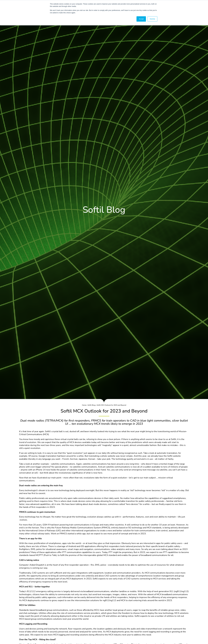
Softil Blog (92, 405)
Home (84, 405)
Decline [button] (152, 19)
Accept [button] (141, 19)
